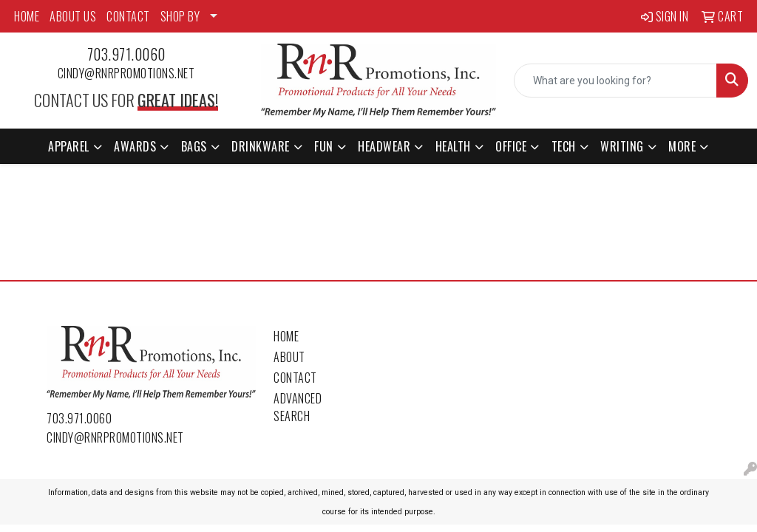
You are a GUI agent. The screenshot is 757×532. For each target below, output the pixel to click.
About (289, 357)
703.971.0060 (126, 54)
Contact (295, 378)
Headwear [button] (384, 146)
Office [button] (511, 146)
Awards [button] (135, 146)
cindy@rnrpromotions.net (126, 73)
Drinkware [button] (261, 146)
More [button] (682, 146)
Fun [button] (324, 146)
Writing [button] (622, 146)
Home (286, 336)
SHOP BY (180, 16)
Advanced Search (298, 407)
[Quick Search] (615, 81)
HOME (27, 16)
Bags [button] (194, 146)
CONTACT (128, 16)
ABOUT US (73, 16)
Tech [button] (564, 146)
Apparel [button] (69, 146)
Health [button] (453, 146)
